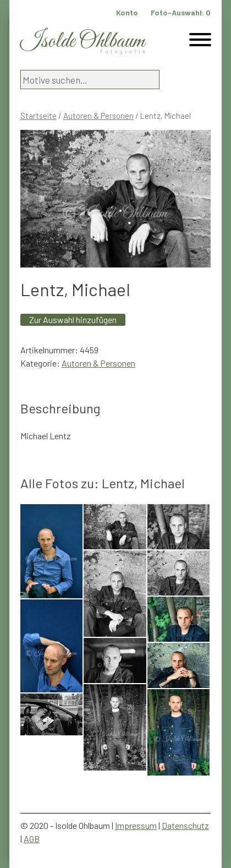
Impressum (136, 825)
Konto (127, 12)
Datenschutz (185, 825)
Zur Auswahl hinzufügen (73, 320)
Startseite (38, 116)
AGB (32, 839)
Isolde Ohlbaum (82, 42)
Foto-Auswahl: (181, 12)
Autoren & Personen (98, 116)
